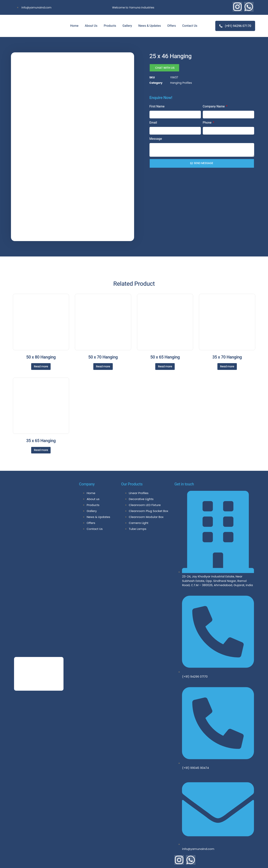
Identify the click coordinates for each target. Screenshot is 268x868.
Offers (172, 26)
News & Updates (150, 26)
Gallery (127, 26)
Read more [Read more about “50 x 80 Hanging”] (41, 344)
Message (156, 139)
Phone (208, 122)
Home (74, 26)
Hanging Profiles (181, 83)
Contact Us (190, 26)
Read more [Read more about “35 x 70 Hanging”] (227, 344)
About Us (91, 26)
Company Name (214, 106)
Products (110, 26)
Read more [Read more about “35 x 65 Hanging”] (41, 428)
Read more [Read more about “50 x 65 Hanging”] (165, 344)
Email (153, 122)
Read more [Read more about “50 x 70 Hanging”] (103, 344)
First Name (157, 106)
